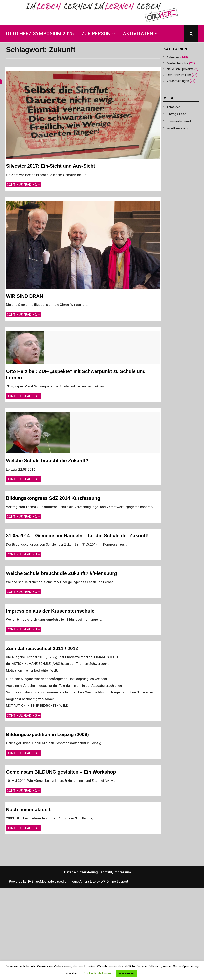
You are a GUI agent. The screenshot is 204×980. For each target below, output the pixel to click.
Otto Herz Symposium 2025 (40, 34)
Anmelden (174, 107)
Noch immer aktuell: (29, 809)
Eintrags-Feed (176, 114)
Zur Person (96, 34)
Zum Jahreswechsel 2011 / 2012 (42, 648)
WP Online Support (114, 881)
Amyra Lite (88, 881)
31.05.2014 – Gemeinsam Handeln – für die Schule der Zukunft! (77, 536)
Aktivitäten (138, 34)
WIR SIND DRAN (25, 296)
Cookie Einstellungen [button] (97, 973)
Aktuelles (173, 57)
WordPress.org (177, 128)
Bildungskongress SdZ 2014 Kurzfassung (53, 498)
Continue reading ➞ (24, 184)
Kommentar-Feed (179, 121)
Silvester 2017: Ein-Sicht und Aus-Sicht (51, 166)
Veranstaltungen (178, 81)
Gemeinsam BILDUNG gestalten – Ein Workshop (61, 772)
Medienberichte (178, 63)
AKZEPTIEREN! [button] (126, 974)
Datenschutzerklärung (81, 872)
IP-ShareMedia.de (41, 881)
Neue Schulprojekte (180, 69)
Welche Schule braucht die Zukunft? (47, 461)
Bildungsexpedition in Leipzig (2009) (47, 734)
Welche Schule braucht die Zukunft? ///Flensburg (61, 573)
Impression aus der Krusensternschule (50, 611)
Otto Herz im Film (179, 75)
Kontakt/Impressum (116, 872)
